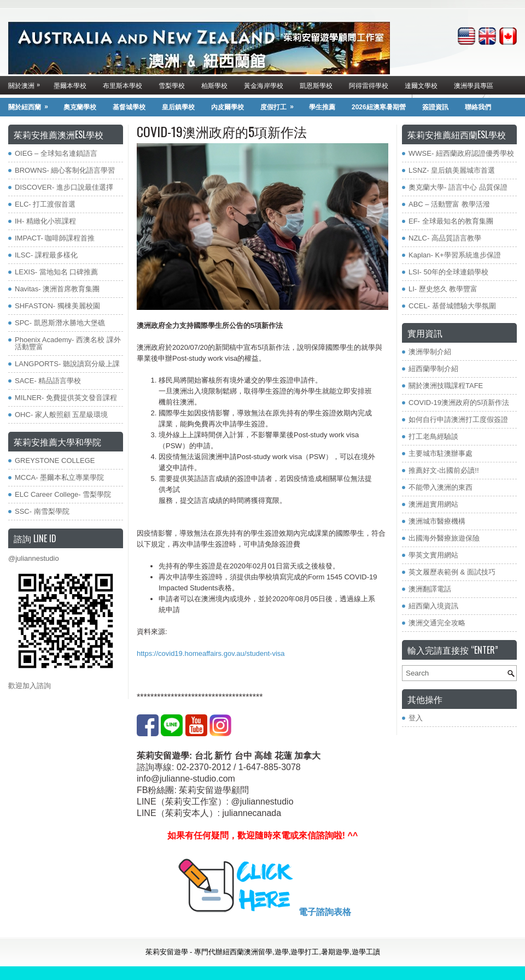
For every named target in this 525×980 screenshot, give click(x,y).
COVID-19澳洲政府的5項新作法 (459, 403)
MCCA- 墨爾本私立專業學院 (59, 477)
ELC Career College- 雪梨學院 (63, 494)
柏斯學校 (214, 85)
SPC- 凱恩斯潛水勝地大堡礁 (60, 323)
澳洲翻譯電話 (430, 589)
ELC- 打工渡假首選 (45, 204)
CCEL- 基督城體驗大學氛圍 (452, 306)
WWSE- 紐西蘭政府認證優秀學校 (461, 153)
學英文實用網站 (433, 555)
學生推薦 (322, 107)
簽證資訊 (435, 107)
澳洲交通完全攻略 (437, 623)
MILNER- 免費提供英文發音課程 (66, 398)
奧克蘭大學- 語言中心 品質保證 (458, 187)
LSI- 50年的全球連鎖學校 (448, 272)
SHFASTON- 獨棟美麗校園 (57, 306)
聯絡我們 (478, 107)
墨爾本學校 (70, 85)
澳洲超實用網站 (433, 504)
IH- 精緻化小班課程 (45, 221)
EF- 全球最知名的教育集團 (451, 221)
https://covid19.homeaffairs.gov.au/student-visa (211, 653)
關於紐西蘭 (32, 104)
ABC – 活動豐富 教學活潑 (449, 204)
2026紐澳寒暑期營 (379, 107)
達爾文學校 (421, 85)
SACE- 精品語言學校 (48, 381)
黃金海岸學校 (264, 85)
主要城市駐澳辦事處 (441, 453)
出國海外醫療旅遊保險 (444, 538)
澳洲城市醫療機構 (437, 521)
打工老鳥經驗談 (433, 436)
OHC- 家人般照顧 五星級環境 (61, 415)
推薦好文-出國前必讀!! (444, 470)
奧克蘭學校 (80, 107)
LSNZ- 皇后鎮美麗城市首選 (452, 170)
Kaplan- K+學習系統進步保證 (455, 255)
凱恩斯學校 (316, 85)
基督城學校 (129, 107)
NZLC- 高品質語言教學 (445, 238)
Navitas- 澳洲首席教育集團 (57, 289)
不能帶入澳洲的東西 (441, 487)
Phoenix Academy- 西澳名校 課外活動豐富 (68, 343)
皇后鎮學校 (178, 107)
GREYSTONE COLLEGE (55, 460)
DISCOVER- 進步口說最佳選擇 (64, 187)
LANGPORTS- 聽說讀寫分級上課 (67, 364)
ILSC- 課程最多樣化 (46, 255)
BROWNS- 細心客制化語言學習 (65, 170)
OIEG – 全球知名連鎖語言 (56, 153)
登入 (416, 718)
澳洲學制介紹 (430, 352)
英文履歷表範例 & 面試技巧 (452, 572)
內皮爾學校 (227, 107)
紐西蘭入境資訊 (433, 606)
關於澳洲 (27, 83)
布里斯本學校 (122, 85)
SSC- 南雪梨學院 (42, 511)
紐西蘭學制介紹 (433, 369)
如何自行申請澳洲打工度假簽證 (458, 419)
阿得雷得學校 (369, 85)
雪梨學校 (172, 85)
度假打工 (281, 104)
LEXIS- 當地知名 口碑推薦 (56, 272)
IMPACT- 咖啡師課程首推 (55, 238)
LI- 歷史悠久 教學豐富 (443, 289)
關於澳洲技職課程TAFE (446, 386)
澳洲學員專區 (474, 85)
